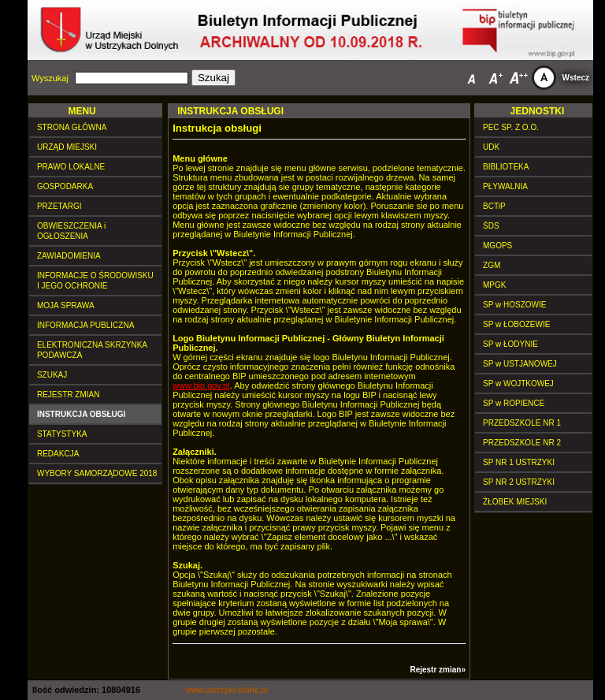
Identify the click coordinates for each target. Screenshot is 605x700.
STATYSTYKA (62, 434)
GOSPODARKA (65, 186)
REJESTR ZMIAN (68, 395)
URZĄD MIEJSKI (67, 147)
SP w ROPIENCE (514, 403)
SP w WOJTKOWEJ (518, 384)
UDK (491, 147)
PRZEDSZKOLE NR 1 (522, 423)
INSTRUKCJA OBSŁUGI (81, 414)
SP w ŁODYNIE (510, 344)
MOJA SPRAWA (66, 305)
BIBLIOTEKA (506, 167)
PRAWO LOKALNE (71, 167)
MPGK (494, 285)
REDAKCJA (58, 454)
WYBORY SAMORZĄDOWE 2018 (97, 473)
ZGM (492, 265)
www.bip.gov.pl (201, 385)
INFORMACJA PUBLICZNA (85, 325)
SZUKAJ (52, 375)
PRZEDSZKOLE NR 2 (522, 443)
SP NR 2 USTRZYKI (519, 482)
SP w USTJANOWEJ (520, 364)
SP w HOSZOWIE (514, 305)
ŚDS (491, 226)
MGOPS (497, 246)
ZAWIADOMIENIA (69, 256)
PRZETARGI (59, 206)
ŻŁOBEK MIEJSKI (515, 502)
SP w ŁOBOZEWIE (516, 324)
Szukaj (213, 78)
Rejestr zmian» (438, 670)
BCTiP (494, 206)
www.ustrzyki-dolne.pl (226, 690)
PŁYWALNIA (505, 186)
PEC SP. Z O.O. (511, 127)
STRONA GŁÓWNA (72, 127)
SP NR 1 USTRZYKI (519, 462)
